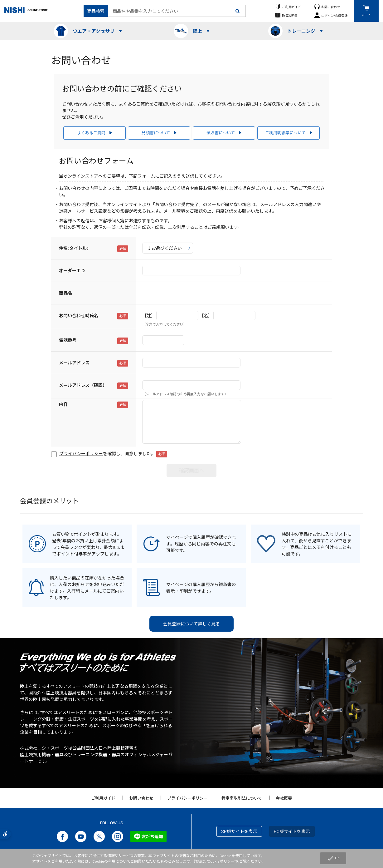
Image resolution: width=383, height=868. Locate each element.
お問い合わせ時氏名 (79, 316)
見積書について (156, 133)
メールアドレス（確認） (83, 385)
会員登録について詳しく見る (192, 624)
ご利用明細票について (285, 133)
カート (366, 15)
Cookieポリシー (221, 861)
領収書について (221, 133)
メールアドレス (74, 363)
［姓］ (149, 316)
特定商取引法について (242, 798)
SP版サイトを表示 (239, 831)
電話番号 (68, 340)
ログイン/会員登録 (334, 15)
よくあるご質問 (91, 133)
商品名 (65, 293)
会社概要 (284, 798)
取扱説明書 (290, 15)
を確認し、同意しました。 (113, 454)
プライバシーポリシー (187, 798)
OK (333, 858)
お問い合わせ (331, 7)
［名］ (206, 316)
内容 (63, 404)
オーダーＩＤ (72, 271)
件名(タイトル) (74, 248)
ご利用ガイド (292, 7)
